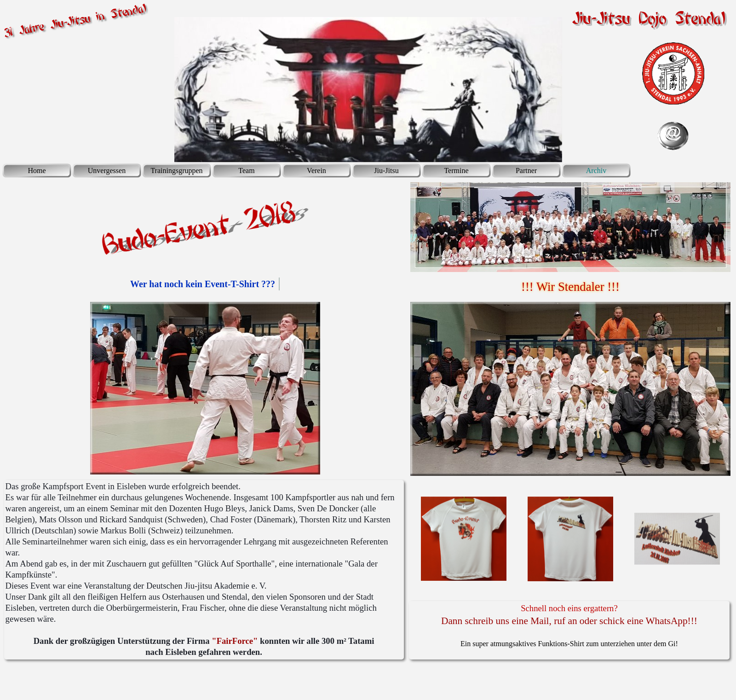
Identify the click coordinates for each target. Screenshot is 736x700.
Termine (456, 171)
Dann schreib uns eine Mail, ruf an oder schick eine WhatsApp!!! (569, 621)
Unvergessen (107, 171)
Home (37, 171)
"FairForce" (235, 641)
